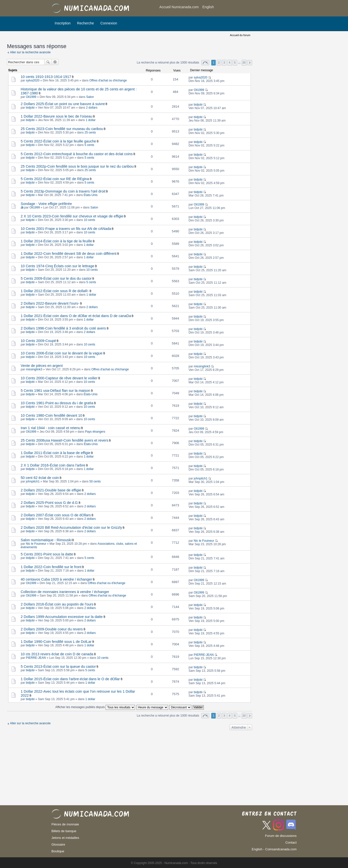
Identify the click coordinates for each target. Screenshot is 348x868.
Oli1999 (31, 97)
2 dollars (92, 108)
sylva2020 (33, 80)
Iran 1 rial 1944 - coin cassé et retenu (51, 428)
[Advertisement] (257, 9)
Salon (90, 97)
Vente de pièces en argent (42, 366)
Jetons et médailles (65, 838)
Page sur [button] (205, 63)
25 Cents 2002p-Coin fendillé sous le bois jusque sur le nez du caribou (77, 166)
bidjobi (30, 108)
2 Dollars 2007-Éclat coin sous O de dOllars (56, 515)
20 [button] (244, 63)
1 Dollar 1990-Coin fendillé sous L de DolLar (56, 642)
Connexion (109, 23)
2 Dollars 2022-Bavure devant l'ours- (50, 303)
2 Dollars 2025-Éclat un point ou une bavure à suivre (63, 104)
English (208, 7)
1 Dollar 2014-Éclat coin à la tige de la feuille (56, 241)
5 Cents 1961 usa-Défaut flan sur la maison (55, 391)
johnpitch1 (33, 481)
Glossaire (58, 844)
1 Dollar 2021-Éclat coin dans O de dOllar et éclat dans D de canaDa (76, 316)
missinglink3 (34, 369)
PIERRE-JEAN (36, 658)
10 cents (89, 220)
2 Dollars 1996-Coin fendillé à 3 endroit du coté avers (63, 328)
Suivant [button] (250, 63)
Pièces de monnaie (65, 824)
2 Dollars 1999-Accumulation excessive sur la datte (62, 617)
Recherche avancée (55, 62)
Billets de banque (64, 831)
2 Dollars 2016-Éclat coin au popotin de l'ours (57, 604)
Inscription (63, 23)
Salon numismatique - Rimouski (46, 540)
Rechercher (48, 62)
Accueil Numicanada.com (179, 7)
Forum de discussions (281, 836)
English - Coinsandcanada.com (274, 849)
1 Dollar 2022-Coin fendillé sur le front (51, 567)
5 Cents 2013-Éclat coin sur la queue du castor (58, 667)
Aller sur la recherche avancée (30, 52)
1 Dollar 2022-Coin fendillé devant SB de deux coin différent (69, 254)
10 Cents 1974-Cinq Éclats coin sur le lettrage (57, 266)
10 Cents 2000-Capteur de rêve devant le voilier (59, 378)
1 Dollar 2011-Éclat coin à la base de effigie (56, 453)
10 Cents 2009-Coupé (38, 341)
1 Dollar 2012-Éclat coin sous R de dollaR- (55, 291)
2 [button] (219, 63)
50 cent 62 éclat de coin (40, 478)
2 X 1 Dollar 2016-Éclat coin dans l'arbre (53, 465)
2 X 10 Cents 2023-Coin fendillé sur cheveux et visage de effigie (72, 216)
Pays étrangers (95, 432)
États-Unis (91, 195)
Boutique (58, 851)
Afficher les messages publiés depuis (95, 707)
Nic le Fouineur (36, 544)
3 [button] (224, 63)
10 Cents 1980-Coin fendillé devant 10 (51, 415)
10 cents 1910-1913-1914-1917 (46, 77)
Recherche (85, 23)
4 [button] (229, 63)
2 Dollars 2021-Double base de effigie (51, 490)
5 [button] (235, 63)
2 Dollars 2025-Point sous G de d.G (49, 503)
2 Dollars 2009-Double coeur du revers (52, 629)
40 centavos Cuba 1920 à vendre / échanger (56, 579)
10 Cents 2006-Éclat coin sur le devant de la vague (62, 353)
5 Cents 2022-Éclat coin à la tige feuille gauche (58, 141)
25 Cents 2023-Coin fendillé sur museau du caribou (62, 129)
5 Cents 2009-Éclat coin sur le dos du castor (56, 278)
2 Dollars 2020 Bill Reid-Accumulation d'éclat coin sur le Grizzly (71, 528)
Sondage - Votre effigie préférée (46, 204)
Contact (291, 842)
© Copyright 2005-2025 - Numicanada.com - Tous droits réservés (174, 863)
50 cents (95, 481)
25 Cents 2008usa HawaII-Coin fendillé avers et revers (65, 440)
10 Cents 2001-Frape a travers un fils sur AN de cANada (66, 229)
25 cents (90, 133)
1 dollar (91, 120)
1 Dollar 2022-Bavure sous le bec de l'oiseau (57, 116)
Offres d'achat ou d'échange (108, 80)
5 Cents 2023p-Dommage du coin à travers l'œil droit (63, 191)
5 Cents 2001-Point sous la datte (47, 554)
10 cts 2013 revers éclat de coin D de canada (57, 654)
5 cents (89, 145)
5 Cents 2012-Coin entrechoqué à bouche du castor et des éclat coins (77, 154)
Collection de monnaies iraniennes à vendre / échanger (65, 592)
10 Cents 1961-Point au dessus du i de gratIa (57, 403)
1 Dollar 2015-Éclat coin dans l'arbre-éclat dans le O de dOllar (70, 679)
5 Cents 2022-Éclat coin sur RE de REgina (55, 179)
